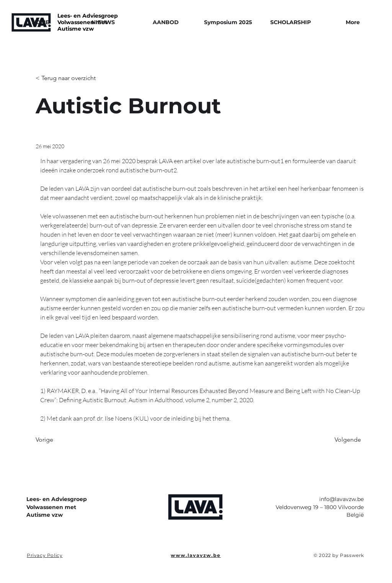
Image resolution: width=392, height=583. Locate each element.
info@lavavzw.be (341, 499)
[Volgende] (342, 440)
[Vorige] (61, 440)
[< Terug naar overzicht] (66, 78)
